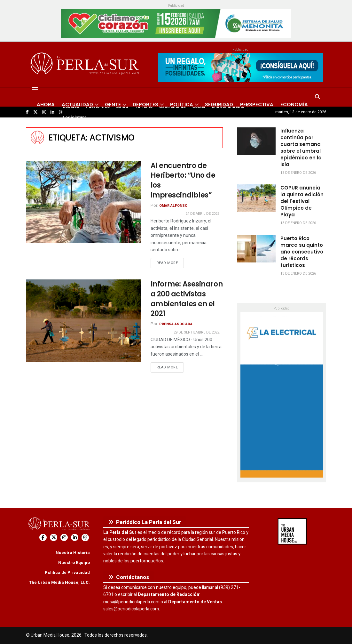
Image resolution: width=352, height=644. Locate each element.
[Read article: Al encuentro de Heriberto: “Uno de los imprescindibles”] (83, 202)
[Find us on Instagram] (64, 538)
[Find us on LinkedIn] (75, 538)
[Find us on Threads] (85, 538)
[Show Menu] (35, 87)
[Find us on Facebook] (43, 538)
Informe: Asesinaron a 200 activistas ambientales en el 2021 (187, 299)
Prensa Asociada (176, 324)
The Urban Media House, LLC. (59, 582)
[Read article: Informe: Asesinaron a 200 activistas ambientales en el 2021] (83, 321)
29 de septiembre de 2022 (196, 332)
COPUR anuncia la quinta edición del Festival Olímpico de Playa (302, 201)
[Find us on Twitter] (54, 538)
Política (182, 105)
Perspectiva (257, 105)
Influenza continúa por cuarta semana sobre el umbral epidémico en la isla (301, 148)
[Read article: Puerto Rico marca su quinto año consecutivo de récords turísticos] (256, 249)
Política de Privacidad (67, 572)
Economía (294, 105)
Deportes (145, 105)
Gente (113, 105)
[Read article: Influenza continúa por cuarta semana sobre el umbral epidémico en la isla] (256, 141)
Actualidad (77, 105)
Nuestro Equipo (74, 563)
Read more (170, 263)
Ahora (46, 105)
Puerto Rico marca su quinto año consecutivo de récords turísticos (302, 252)
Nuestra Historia (73, 553)
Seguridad (219, 105)
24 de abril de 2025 (202, 214)
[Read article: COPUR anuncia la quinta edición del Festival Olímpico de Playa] (256, 198)
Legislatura (75, 117)
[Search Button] (317, 97)
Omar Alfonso (173, 206)
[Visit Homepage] (86, 65)
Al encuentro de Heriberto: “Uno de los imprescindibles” (183, 180)
